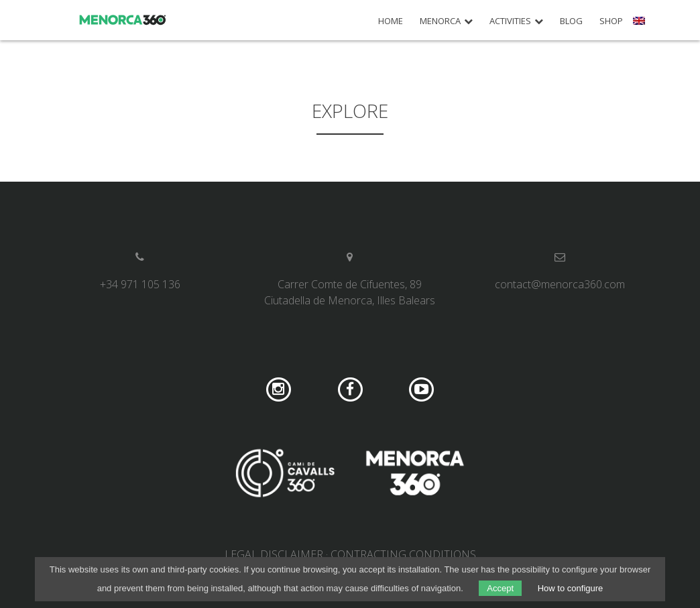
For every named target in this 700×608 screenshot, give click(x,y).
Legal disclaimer (274, 554)
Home (391, 21)
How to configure (571, 588)
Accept (500, 588)
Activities (510, 21)
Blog (571, 21)
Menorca (440, 21)
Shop (611, 21)
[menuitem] (641, 25)
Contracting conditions (403, 554)
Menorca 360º (123, 20)
